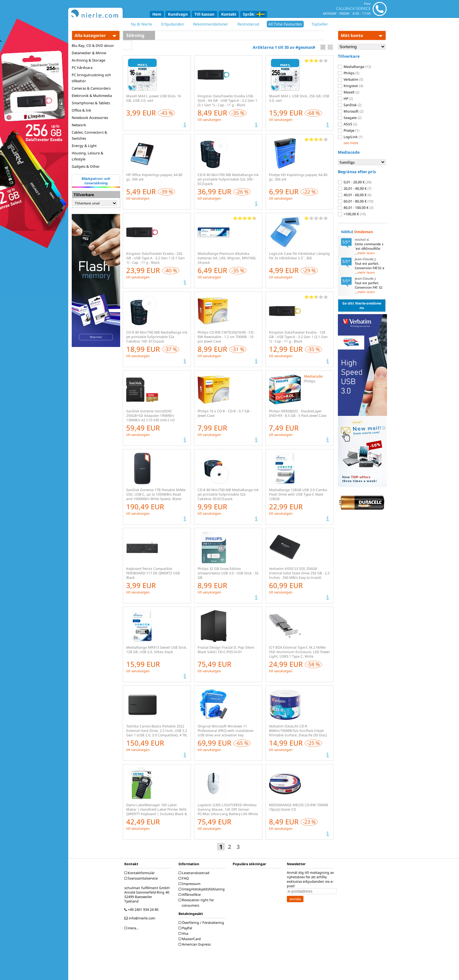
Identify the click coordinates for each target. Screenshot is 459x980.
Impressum (190, 884)
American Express (195, 944)
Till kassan (204, 14)
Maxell (349, 92)
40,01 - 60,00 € (355, 195)
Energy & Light (84, 146)
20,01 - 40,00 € (355, 188)
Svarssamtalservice (142, 878)
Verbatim (350, 79)
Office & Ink (81, 110)
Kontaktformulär (140, 873)
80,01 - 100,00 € (356, 208)
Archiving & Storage (88, 60)
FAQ (184, 878)
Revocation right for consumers (197, 903)
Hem (157, 14)
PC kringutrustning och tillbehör (91, 78)
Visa (184, 933)
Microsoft (351, 111)
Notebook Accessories (90, 118)
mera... (132, 928)
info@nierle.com (141, 918)
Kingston (350, 86)
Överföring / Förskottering (202, 923)
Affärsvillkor (190, 895)
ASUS (347, 124)
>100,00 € (352, 214)
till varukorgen (209, 120)
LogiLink (350, 137)
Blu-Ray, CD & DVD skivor (93, 45)
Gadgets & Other (86, 166)
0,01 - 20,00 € (355, 182)
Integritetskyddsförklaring (202, 889)
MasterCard (190, 939)
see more (351, 143)
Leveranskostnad (195, 873)
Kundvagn (178, 14)
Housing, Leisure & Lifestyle (87, 156)
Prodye (349, 130)
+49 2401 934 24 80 (142, 910)
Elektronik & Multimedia (92, 96)
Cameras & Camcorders (91, 88)
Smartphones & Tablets (91, 103)
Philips (349, 73)
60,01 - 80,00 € (356, 201)
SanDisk (350, 105)
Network (79, 125)
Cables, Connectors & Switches (89, 135)
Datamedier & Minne (89, 53)
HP (345, 99)
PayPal (186, 928)
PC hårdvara (82, 67)
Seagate (350, 118)
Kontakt (229, 14)
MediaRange (354, 67)
